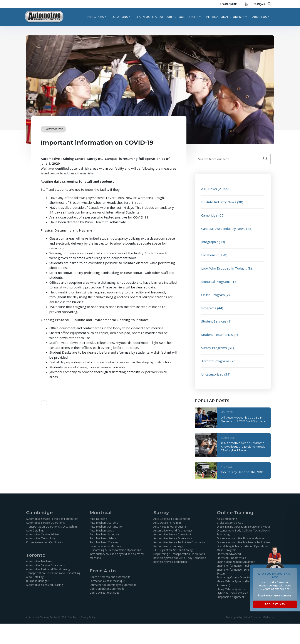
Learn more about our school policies (167, 17)
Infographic (210, 242)
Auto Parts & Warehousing (170, 527)
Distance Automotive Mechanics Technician (243, 542)
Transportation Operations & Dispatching (52, 527)
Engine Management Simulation (236, 562)
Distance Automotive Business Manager (241, 538)
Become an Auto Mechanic (106, 546)
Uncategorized (53, 129)
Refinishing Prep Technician (170, 562)
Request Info (275, 604)
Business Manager (37, 581)
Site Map (73, 617)
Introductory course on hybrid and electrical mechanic (117, 556)
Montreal (227, 412)
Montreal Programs (216, 281)
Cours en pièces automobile (107, 589)
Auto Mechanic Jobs (102, 531)
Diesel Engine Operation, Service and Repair (244, 527)
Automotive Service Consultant (172, 534)
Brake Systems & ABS (230, 523)
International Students (225, 17)
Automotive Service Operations (45, 523)
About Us (260, 17)
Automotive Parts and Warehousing (48, 569)
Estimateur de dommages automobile (113, 585)
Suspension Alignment (230, 597)
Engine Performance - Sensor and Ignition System (242, 572)
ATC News (209, 189)
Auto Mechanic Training (104, 542)
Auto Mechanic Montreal (105, 534)
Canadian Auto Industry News (223, 228)
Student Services (214, 321)
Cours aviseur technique (105, 593)
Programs (96, 17)
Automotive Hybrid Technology (173, 531)
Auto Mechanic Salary (103, 538)
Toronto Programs (215, 361)
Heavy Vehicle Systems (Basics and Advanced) (238, 583)
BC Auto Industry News (219, 202)
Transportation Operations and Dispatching (53, 573)
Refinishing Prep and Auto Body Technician (180, 558)
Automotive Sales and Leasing (44, 585)
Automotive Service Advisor (43, 534)
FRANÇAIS (259, 4)
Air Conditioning (227, 519)
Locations (120, 17)
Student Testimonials (217, 334)
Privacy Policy (88, 617)
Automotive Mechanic (39, 561)
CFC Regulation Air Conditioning (173, 550)
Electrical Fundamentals (231, 558)
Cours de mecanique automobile (110, 577)
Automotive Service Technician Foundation (52, 519)
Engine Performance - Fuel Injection (238, 566)
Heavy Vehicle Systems (231, 589)
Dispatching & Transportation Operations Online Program (243, 548)
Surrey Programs (214, 348)
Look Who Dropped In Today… (224, 268)
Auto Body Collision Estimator (172, 519)
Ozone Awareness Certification (45, 542)
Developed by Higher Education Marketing (250, 617)
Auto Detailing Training (167, 523)
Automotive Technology (41, 538)
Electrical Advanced (229, 554)
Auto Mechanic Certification (106, 527)
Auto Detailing (35, 531)
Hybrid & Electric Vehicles (232, 593)
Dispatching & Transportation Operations (115, 550)
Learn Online (229, 4)
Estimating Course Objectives (235, 577)
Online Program (213, 295)
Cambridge (209, 215)
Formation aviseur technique (107, 581)
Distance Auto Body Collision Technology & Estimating (244, 532)
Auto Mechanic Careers (104, 523)
